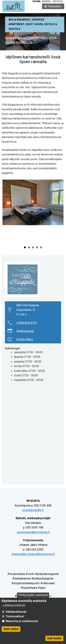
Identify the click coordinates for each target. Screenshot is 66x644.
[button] (53, 6)
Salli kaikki (54, 638)
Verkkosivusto (26, 331)
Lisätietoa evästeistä (14, 605)
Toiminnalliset (15, 616)
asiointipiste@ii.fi (33, 510)
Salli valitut (11, 629)
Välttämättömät (16, 612)
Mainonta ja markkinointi (22, 621)
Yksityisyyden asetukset (33, 595)
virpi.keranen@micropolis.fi (33, 532)
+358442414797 (27, 323)
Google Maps (26, 339)
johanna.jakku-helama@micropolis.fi (33, 554)
